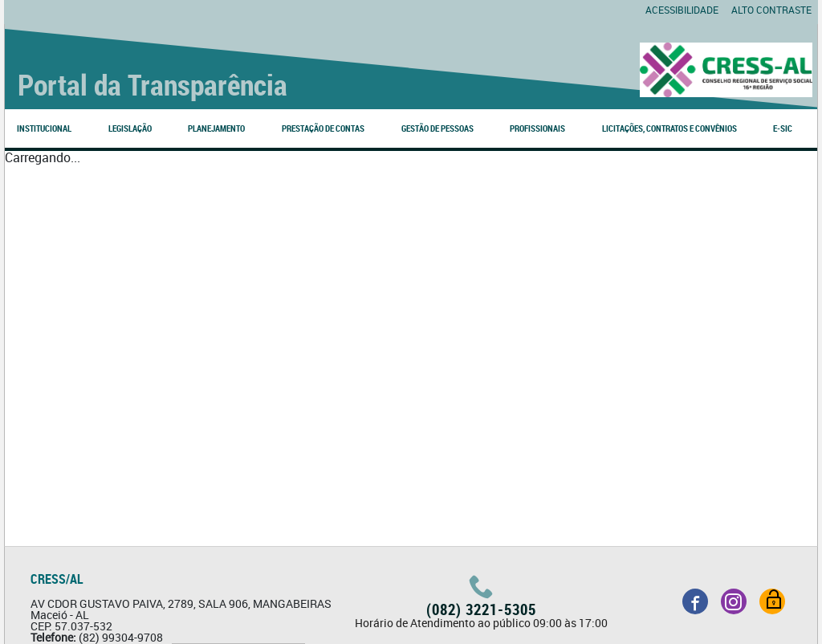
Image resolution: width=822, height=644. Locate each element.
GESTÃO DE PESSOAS (437, 128)
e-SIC (783, 128)
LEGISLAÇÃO (130, 128)
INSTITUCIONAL (44, 128)
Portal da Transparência (153, 84)
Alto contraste (771, 10)
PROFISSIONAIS (537, 128)
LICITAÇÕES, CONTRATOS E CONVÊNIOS (669, 128)
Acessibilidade (682, 10)
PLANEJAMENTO (216, 128)
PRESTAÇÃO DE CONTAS (323, 128)
